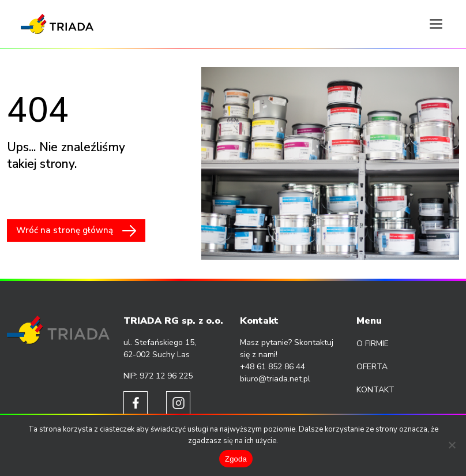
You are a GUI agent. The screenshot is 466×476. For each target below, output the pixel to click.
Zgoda (236, 459)
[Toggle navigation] (436, 24)
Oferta (372, 367)
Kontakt (375, 390)
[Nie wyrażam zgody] (452, 445)
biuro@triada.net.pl (275, 379)
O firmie (373, 344)
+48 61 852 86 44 (273, 367)
